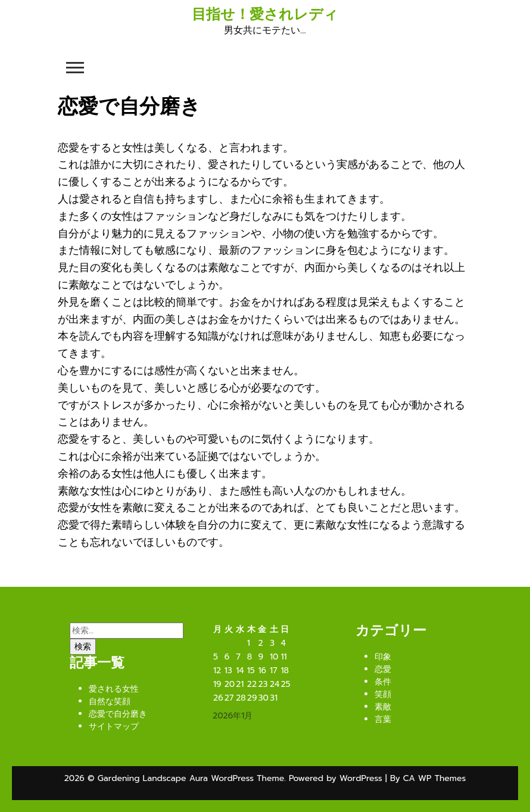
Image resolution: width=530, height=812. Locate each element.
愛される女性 (114, 689)
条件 (383, 682)
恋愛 (383, 669)
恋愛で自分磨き (118, 714)
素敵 (383, 707)
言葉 (383, 719)
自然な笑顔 (110, 701)
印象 (383, 657)
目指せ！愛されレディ (265, 14)
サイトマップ (114, 727)
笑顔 (383, 694)
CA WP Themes (434, 778)
